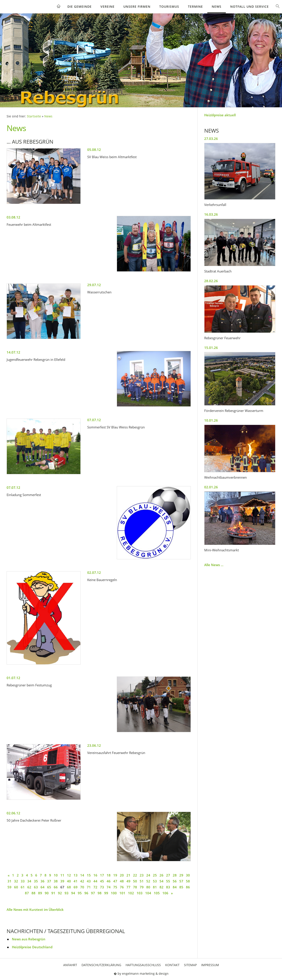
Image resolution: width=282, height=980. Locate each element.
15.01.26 (211, 348)
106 (165, 893)
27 (168, 875)
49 (128, 881)
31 (9, 881)
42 (82, 881)
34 (29, 881)
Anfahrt (70, 965)
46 (109, 881)
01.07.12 (13, 678)
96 (86, 893)
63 (36, 887)
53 (155, 881)
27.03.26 (211, 139)
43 (89, 881)
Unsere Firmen (137, 6)
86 (188, 887)
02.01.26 (211, 487)
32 (16, 881)
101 (122, 893)
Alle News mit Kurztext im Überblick (35, 910)
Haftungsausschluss (143, 965)
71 (89, 887)
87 (27, 893)
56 (175, 881)
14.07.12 (13, 352)
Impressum (210, 965)
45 (102, 881)
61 (23, 887)
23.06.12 (94, 745)
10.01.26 (211, 420)
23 (142, 875)
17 (102, 875)
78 (135, 887)
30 (188, 875)
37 (49, 881)
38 (56, 881)
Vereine (108, 6)
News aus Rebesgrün (29, 939)
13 (76, 875)
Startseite (34, 116)
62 (29, 887)
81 (155, 887)
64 (43, 887)
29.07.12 (94, 285)
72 (95, 887)
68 (69, 887)
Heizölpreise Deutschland (32, 947)
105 (157, 893)
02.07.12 (94, 572)
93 (67, 893)
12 (69, 875)
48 (122, 881)
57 (181, 881)
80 (148, 887)
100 (114, 893)
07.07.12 (94, 420)
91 (53, 893)
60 (16, 887)
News (217, 6)
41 (76, 881)
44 (95, 881)
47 (115, 881)
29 (181, 875)
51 (142, 881)
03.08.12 (13, 217)
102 (131, 893)
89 (40, 893)
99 (106, 893)
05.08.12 (94, 150)
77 (128, 887)
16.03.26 (211, 214)
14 (82, 875)
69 (76, 887)
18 (109, 875)
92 (60, 893)
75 (115, 887)
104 (148, 893)
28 (175, 875)
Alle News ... (214, 565)
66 (56, 887)
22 (135, 875)
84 (175, 887)
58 (188, 881)
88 (33, 893)
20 (122, 875)
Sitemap (190, 965)
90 (47, 893)
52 (148, 881)
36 (43, 881)
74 (109, 887)
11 (62, 875)
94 (73, 893)
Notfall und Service (250, 6)
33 (23, 881)
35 (36, 881)
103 (140, 893)
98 (100, 893)
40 (69, 881)
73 (102, 887)
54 (161, 881)
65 (49, 887)
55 (168, 881)
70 (82, 887)
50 (135, 881)
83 (168, 887)
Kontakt (172, 965)
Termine (195, 6)
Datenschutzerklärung (101, 965)
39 (62, 881)
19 (115, 875)
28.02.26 (211, 281)
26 (161, 875)
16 (95, 875)
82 (161, 887)
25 (155, 875)
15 (89, 875)
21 (128, 875)
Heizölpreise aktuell (220, 115)
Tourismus (169, 6)
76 (122, 887)
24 (148, 875)
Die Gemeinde (80, 6)
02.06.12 (13, 813)
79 (142, 887)
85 (181, 887)
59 (9, 887)
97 (93, 893)
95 (80, 893)
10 (56, 875)
